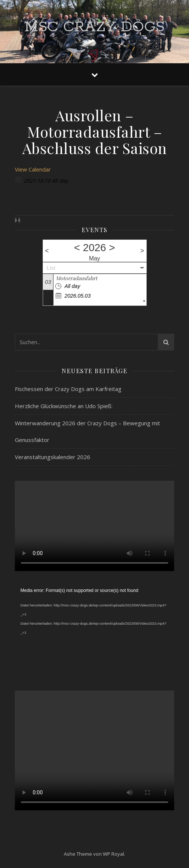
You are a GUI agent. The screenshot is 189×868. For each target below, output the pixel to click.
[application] (94, 631)
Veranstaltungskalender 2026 (53, 457)
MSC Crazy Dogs (94, 27)
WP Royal (113, 854)
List (51, 268)
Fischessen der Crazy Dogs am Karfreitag (68, 389)
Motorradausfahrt (76, 278)
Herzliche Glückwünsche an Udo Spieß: (64, 406)
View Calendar (33, 169)
